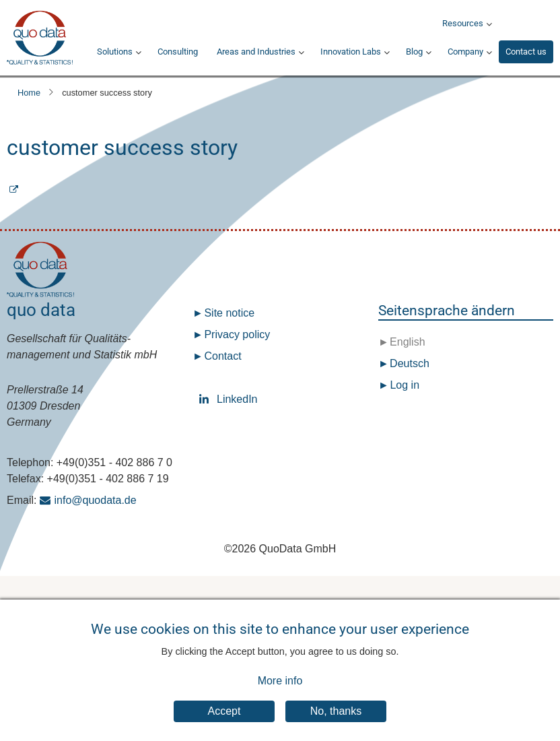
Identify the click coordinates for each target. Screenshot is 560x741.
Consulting (178, 52)
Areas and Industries (256, 52)
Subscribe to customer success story (280, 198)
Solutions (115, 52)
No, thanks (336, 722)
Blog (414, 52)
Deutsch (408, 363)
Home (29, 93)
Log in (405, 385)
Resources (463, 23)
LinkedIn (207, 399)
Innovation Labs (351, 52)
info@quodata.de (96, 500)
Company (465, 52)
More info (280, 691)
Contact (222, 356)
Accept (224, 722)
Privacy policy (237, 334)
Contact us (526, 52)
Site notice (229, 313)
